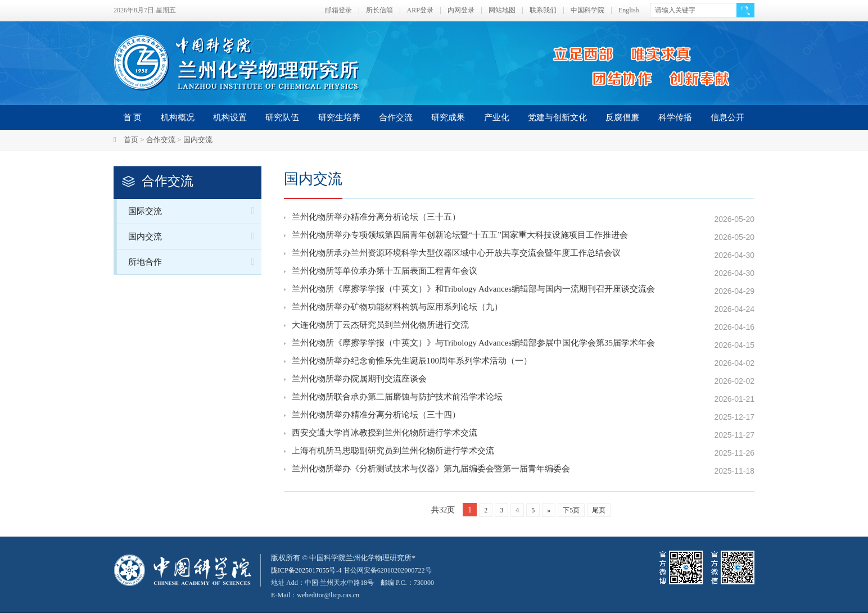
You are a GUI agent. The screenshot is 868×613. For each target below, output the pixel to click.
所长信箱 (379, 10)
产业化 (497, 117)
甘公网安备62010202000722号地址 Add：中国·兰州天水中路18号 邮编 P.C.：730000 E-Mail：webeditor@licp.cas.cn (359, 582)
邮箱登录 (338, 10)
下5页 (571, 510)
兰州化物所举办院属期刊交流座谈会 (359, 381)
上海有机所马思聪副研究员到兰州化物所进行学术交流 (393, 453)
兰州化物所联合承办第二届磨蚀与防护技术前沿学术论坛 (397, 399)
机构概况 (178, 117)
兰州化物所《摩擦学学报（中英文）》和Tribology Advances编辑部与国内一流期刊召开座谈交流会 (474, 291)
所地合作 (195, 262)
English (629, 10)
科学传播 (675, 117)
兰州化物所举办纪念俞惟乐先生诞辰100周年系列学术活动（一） (412, 363)
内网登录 (461, 10)
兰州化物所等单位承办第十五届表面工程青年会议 (385, 273)
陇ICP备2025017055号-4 (309, 570)
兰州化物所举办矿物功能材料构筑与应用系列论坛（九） (397, 309)
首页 (131, 140)
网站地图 (502, 10)
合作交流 (396, 117)
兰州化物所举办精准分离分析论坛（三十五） (376, 219)
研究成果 (448, 117)
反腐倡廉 (622, 117)
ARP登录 (420, 10)
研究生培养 (339, 117)
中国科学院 (587, 10)
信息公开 (727, 117)
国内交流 (198, 140)
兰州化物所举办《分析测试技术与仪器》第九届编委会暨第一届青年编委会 (431, 471)
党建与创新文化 (557, 117)
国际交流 (195, 211)
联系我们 (543, 10)
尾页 (599, 510)
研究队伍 (282, 117)
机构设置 (230, 117)
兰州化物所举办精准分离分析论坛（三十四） (376, 417)
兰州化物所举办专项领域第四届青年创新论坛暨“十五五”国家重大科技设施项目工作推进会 (460, 237)
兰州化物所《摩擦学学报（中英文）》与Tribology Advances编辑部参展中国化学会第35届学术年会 (474, 345)
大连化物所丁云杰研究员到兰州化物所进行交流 (380, 327)
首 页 (133, 117)
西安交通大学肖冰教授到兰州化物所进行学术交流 (385, 435)
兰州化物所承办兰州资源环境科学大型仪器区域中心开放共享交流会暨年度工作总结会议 (456, 255)
